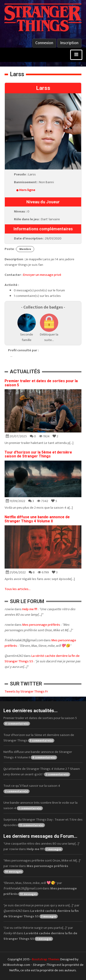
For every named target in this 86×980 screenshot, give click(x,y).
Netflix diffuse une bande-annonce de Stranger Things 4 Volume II (37, 519)
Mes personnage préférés (41, 625)
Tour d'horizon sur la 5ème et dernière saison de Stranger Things (38, 454)
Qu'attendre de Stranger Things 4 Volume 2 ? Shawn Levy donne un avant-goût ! (42, 772)
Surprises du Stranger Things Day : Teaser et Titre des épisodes (43, 822)
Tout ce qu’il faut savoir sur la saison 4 (32, 788)
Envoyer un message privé (42, 275)
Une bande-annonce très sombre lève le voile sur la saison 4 (40, 805)
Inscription (69, 43)
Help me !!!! (30, 609)
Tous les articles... (18, 589)
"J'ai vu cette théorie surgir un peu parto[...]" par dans (40, 933)
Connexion (44, 43)
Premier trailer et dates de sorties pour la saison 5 (41, 383)
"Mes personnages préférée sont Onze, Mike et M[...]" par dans (42, 866)
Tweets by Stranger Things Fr (26, 691)
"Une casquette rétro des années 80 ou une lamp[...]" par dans (42, 846)
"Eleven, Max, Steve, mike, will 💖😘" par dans (40, 888)
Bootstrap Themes (46, 959)
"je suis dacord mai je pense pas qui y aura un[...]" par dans (41, 911)
